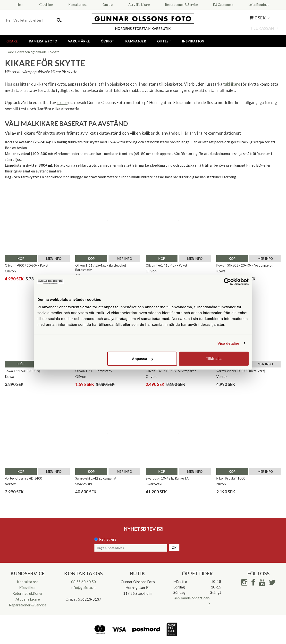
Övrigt (108, 41)
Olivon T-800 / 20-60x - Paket (27, 265)
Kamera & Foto (43, 41)
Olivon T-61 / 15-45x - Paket (166, 265)
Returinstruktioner (28, 593)
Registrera (108, 539)
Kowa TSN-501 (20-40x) (22, 371)
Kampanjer (136, 41)
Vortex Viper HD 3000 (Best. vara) (241, 371)
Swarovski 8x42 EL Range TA (96, 478)
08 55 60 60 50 (84, 582)
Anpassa (142, 359)
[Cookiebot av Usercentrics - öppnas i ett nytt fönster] (227, 282)
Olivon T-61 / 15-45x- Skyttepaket (171, 371)
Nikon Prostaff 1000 (231, 478)
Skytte (55, 52)
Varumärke (79, 41)
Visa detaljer (228, 343)
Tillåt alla (214, 359)
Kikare (12, 41)
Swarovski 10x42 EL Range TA (167, 478)
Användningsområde (32, 52)
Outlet (164, 41)
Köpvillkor (28, 587)
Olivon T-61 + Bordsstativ (94, 371)
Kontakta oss (28, 582)
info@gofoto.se (84, 587)
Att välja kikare (28, 599)
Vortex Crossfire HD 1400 (23, 478)
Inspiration (193, 41)
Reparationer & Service (28, 605)
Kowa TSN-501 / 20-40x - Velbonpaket (244, 265)
